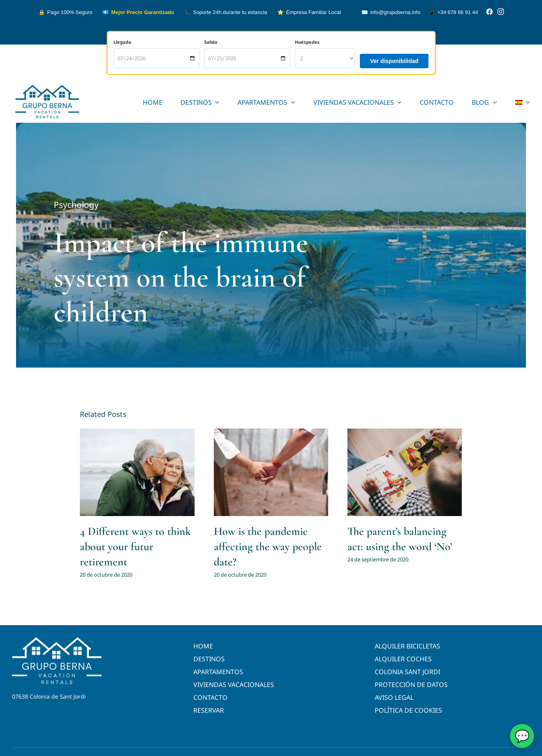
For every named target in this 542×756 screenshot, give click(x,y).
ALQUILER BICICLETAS (407, 646)
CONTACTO (210, 697)
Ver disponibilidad (394, 61)
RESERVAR (209, 710)
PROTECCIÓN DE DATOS (411, 685)
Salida (211, 42)
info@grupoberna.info (391, 12)
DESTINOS (209, 659)
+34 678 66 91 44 (453, 12)
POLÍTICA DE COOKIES (408, 710)
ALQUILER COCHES (403, 659)
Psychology (76, 205)
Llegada (122, 42)
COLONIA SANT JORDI (407, 672)
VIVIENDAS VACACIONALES (234, 685)
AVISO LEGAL (394, 697)
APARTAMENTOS (218, 672)
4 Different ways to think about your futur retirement (135, 547)
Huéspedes (307, 42)
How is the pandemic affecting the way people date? (268, 547)
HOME (203, 646)
